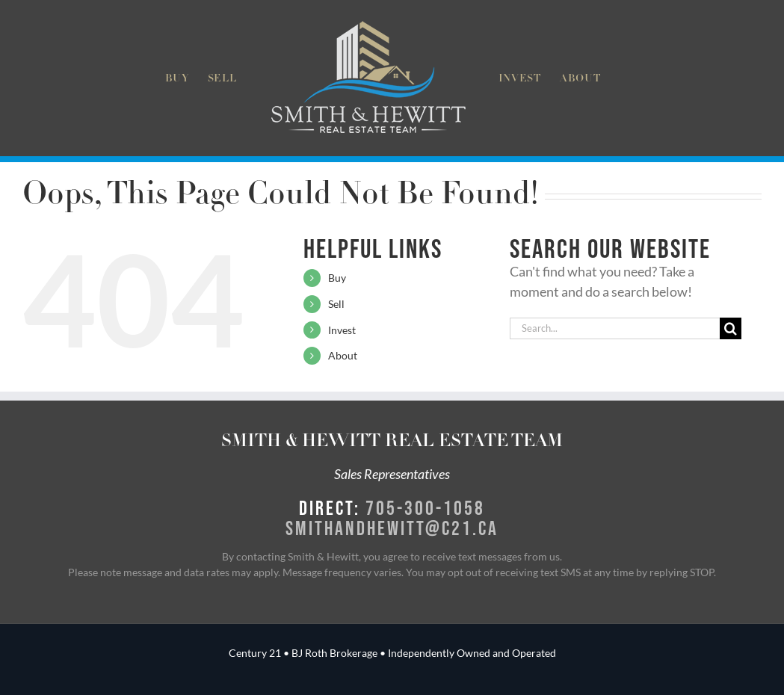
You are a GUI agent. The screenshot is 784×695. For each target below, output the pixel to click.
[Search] (731, 328)
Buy (337, 278)
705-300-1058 (425, 507)
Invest (342, 330)
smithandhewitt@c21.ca (392, 528)
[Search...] (615, 328)
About (343, 355)
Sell (336, 304)
